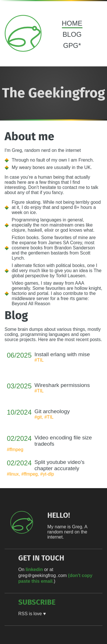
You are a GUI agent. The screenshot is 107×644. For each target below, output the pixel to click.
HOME (72, 23)
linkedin (34, 569)
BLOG (72, 34)
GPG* (72, 45)
